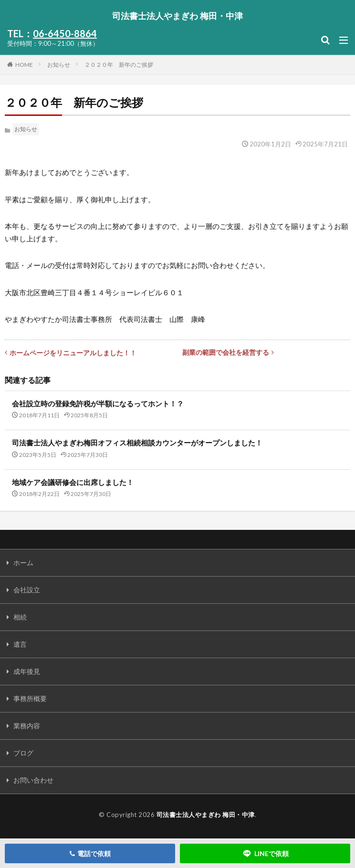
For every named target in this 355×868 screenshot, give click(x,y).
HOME (24, 64)
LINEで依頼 (265, 853)
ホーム (23, 563)
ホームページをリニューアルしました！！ (71, 353)
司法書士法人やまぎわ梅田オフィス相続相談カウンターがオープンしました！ (137, 443)
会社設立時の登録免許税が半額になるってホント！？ (98, 403)
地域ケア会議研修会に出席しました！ (73, 482)
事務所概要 (30, 698)
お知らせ (59, 65)
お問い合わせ (33, 780)
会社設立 (27, 590)
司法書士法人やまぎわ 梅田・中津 (177, 16)
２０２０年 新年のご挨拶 (119, 65)
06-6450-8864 (65, 33)
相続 (20, 617)
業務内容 (27, 726)
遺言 (20, 644)
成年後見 (27, 671)
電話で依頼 (90, 853)
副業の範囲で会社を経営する (228, 352)
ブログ (23, 753)
